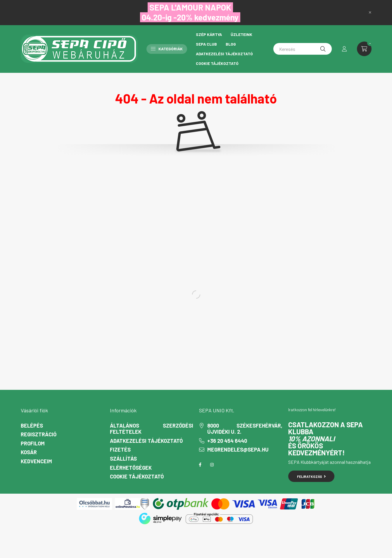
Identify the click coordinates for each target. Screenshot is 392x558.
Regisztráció (39, 434)
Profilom (33, 444)
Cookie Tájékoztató (217, 63)
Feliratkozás (311, 476)
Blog (231, 44)
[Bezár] (370, 13)
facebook (200, 465)
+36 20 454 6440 (227, 441)
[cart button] (364, 49)
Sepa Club (206, 44)
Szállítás (123, 459)
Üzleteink (241, 34)
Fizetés (120, 450)
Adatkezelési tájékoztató (224, 54)
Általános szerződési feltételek (152, 429)
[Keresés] (303, 49)
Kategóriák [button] (167, 49)
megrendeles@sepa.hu (238, 450)
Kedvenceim (36, 461)
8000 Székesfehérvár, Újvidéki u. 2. (245, 429)
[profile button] (344, 49)
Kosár (29, 452)
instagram (212, 465)
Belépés (32, 426)
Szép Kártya (209, 34)
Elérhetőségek (131, 468)
